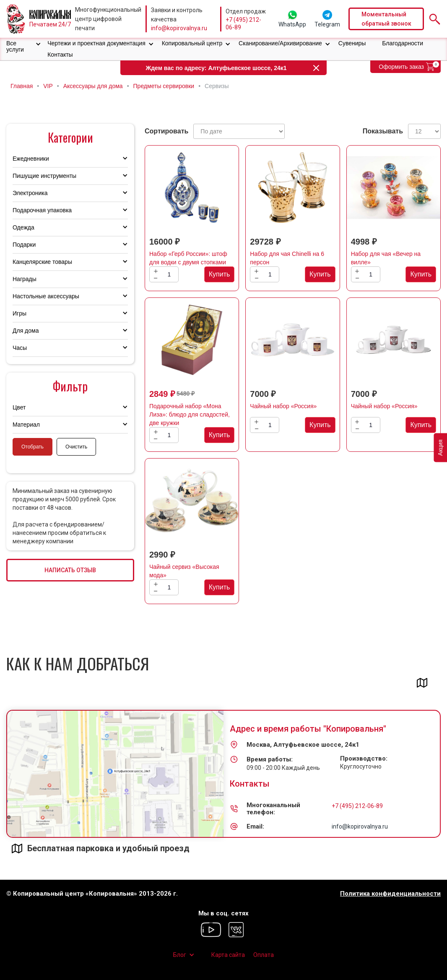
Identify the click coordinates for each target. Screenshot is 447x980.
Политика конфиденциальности (390, 894)
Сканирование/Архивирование (280, 43)
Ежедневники (31, 159)
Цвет (19, 407)
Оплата (264, 955)
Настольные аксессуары (46, 296)
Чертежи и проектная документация (96, 43)
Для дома (26, 331)
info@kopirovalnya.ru (179, 28)
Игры (19, 313)
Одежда (23, 227)
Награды (25, 279)
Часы (20, 348)
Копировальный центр (192, 43)
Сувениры (352, 43)
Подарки (24, 245)
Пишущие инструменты (44, 176)
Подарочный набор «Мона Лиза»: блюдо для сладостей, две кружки (190, 414)
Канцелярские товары (42, 262)
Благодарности (403, 43)
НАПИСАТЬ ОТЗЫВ (70, 570)
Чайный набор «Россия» (283, 406)
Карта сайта (228, 955)
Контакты (60, 55)
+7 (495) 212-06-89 (243, 23)
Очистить (76, 447)
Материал (26, 425)
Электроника (30, 193)
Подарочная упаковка (42, 210)
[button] (24, 47)
